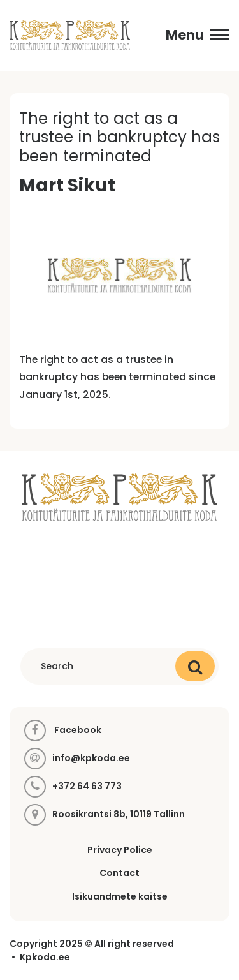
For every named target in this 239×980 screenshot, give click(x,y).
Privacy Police (120, 850)
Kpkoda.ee (45, 957)
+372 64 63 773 (87, 786)
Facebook (63, 731)
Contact (119, 873)
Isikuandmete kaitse (120, 896)
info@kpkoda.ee (91, 758)
